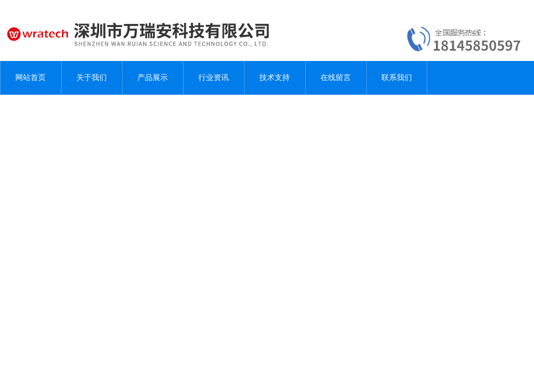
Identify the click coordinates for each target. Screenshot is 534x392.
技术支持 (275, 78)
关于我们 (92, 78)
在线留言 (336, 78)
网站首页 (31, 78)
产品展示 (153, 78)
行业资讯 (214, 78)
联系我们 (397, 78)
